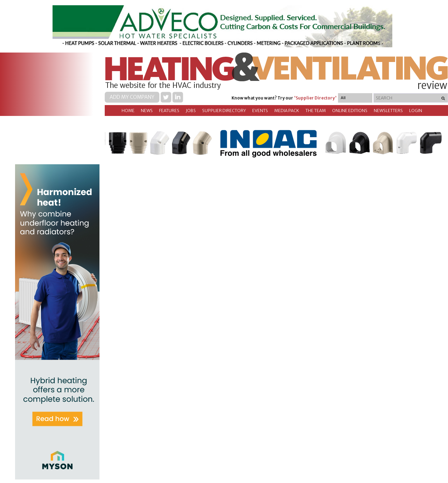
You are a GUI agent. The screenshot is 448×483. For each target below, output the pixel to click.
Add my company (132, 97)
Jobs (191, 111)
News (147, 111)
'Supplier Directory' (315, 98)
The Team (316, 111)
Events (260, 111)
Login (416, 111)
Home (128, 111)
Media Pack (287, 111)
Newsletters (388, 111)
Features (169, 111)
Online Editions (350, 111)
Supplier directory (224, 111)
